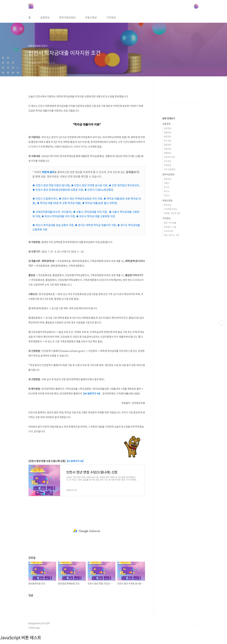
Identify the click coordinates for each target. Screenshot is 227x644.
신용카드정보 (169, 157)
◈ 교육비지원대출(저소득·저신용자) (52, 212)
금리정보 (168, 128)
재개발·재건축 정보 (172, 213)
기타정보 (111, 17)
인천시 (167, 195)
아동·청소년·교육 (172, 235)
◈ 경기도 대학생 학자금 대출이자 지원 (95, 225)
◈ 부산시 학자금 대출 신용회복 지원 (96, 216)
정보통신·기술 (170, 227)
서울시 (167, 183)
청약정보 (168, 205)
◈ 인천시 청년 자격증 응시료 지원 (89, 185)
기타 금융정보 (170, 169)
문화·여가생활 (170, 223)
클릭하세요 (6, 642)
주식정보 (168, 161)
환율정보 (168, 145)
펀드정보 (168, 140)
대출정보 (168, 132)
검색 (189, 6)
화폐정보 (168, 153)
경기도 (167, 187)
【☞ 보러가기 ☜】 (92, 393)
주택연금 (168, 165)
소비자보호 (169, 231)
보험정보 (168, 149)
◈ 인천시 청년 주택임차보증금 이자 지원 (81, 198)
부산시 (167, 191)
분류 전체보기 (169, 118)
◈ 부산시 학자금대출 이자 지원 (58, 216)
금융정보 (45, 17)
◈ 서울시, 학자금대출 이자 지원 (90, 212)
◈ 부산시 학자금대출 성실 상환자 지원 (53, 225)
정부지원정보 (169, 174)
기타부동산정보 (170, 209)
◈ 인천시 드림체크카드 (45, 198)
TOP (196, 624)
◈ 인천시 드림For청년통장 (99, 190)
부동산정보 (91, 17)
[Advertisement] (87, 531)
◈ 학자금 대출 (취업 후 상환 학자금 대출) (59, 203)
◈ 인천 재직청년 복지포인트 (124, 185)
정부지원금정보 (67, 17)
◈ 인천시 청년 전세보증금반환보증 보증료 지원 (58, 190)
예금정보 (168, 136)
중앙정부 (168, 179)
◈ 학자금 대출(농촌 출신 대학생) (100, 203)
